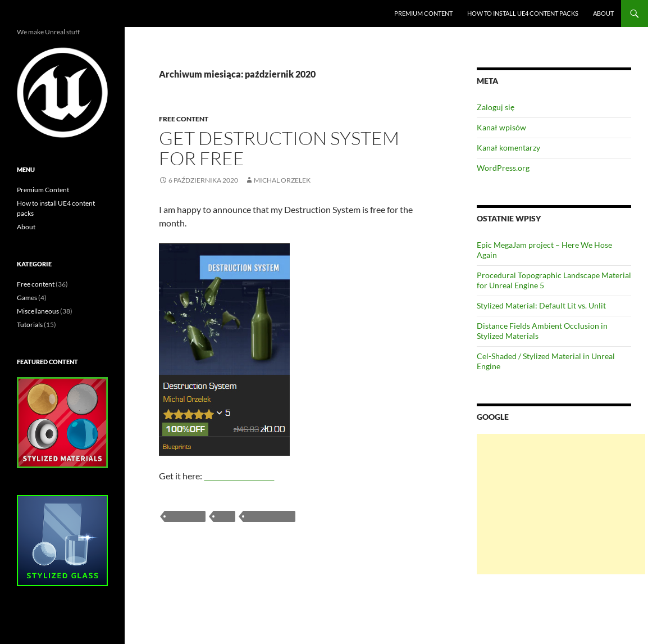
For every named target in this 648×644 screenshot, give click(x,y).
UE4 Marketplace (239, 476)
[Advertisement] (561, 504)
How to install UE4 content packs (523, 13)
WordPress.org (503, 168)
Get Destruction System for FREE (279, 148)
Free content (184, 119)
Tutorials (30, 325)
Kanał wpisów (501, 127)
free (224, 516)
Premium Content (423, 13)
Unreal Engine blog (58, 13)
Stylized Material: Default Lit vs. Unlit (541, 305)
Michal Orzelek (282, 180)
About (603, 13)
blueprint (185, 516)
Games (27, 298)
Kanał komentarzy (508, 148)
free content (269, 516)
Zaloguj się (496, 107)
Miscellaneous (38, 311)
